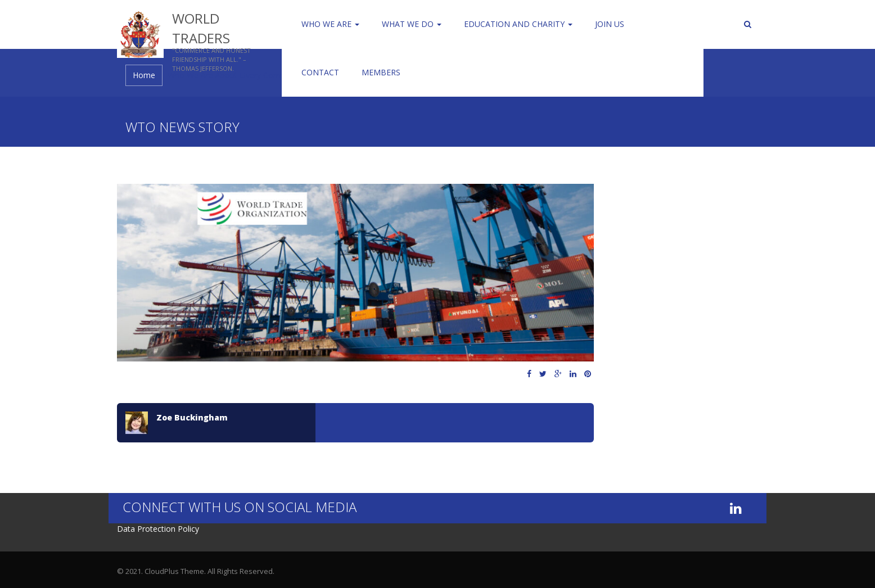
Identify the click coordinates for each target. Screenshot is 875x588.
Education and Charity (518, 24)
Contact (320, 72)
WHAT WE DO (412, 24)
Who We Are (330, 24)
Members (381, 72)
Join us (610, 24)
